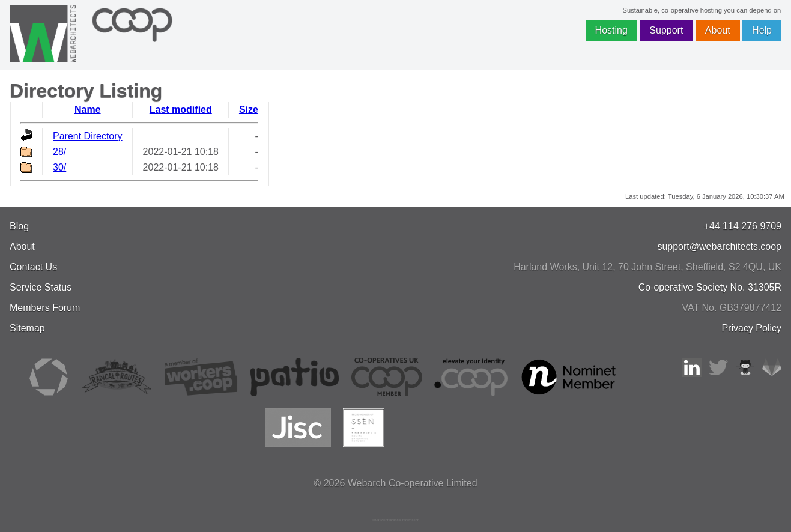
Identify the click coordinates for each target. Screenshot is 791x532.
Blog (19, 226)
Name (88, 110)
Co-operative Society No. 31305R (710, 287)
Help (762, 30)
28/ (59, 152)
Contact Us (33, 267)
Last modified (181, 110)
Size (249, 110)
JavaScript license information (396, 520)
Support (666, 30)
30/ (59, 167)
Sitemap (27, 328)
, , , (647, 267)
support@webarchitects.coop (719, 246)
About (718, 30)
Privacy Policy (751, 328)
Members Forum (45, 308)
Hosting (611, 30)
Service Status (41, 287)
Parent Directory (88, 136)
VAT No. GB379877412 (732, 308)
